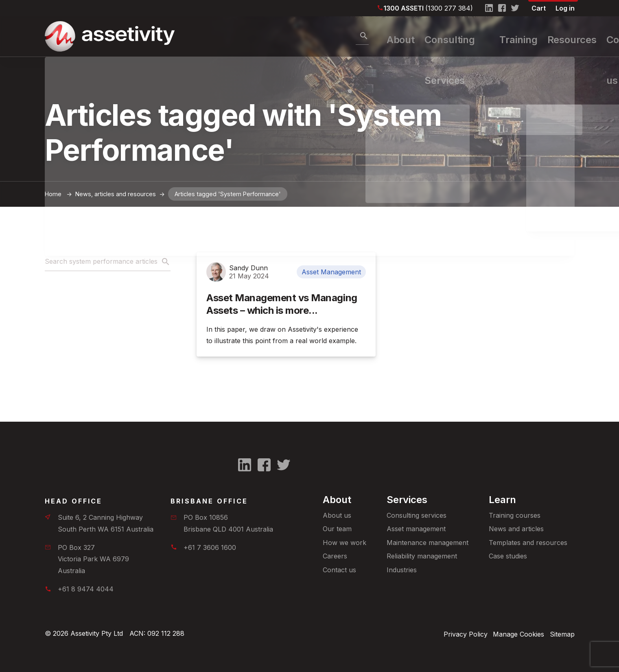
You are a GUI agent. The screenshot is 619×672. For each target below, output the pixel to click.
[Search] (258, 36)
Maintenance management (428, 543)
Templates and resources (528, 543)
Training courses (515, 515)
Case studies (508, 556)
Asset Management (331, 272)
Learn (502, 500)
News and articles (516, 529)
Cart (539, 8)
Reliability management (422, 556)
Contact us (339, 570)
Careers (335, 556)
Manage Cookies (516, 633)
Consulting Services (379, 36)
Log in (565, 8)
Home (53, 194)
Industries (402, 570)
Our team (337, 529)
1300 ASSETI (428, 8)
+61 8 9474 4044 (86, 589)
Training (464, 36)
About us (337, 515)
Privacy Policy (459, 633)
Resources (526, 36)
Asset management (416, 529)
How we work (344, 543)
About (300, 36)
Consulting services (417, 515)
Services (407, 500)
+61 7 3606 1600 (210, 547)
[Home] (87, 37)
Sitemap (562, 633)
